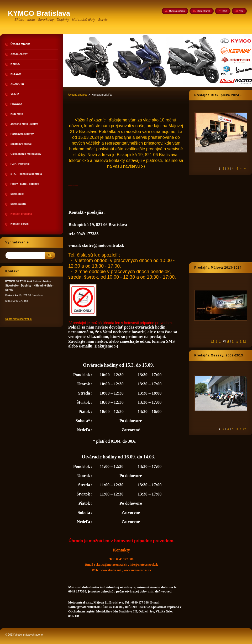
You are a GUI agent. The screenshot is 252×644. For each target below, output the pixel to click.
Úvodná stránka (77, 95)
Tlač (241, 11)
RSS (225, 11)
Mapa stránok (204, 11)
